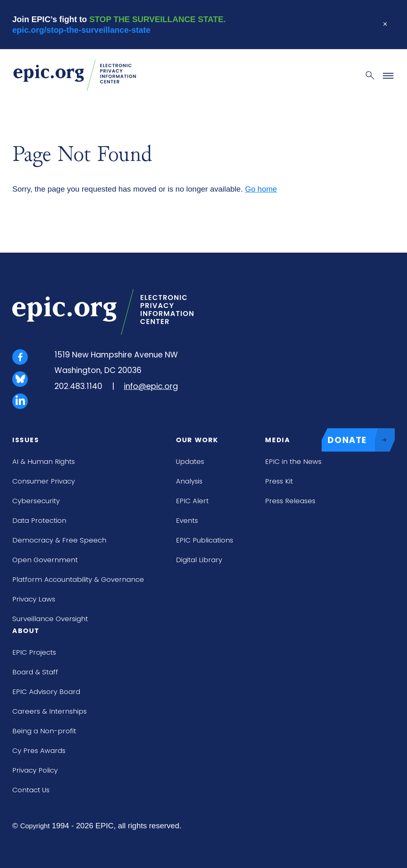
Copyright (35, 826)
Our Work (197, 440)
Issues (26, 440)
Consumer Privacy (44, 481)
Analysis (189, 481)
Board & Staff (35, 672)
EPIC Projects (34, 652)
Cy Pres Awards (39, 750)
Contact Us (31, 790)
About (26, 631)
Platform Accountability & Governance (78, 579)
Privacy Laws (34, 599)
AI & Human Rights (44, 461)
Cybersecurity (36, 501)
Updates (190, 461)
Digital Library (199, 560)
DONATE (361, 440)
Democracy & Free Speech (59, 540)
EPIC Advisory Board (46, 692)
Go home (261, 189)
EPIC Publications (205, 540)
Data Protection (39, 520)
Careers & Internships (49, 711)
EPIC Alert (192, 501)
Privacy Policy (35, 770)
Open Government (45, 560)
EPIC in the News (293, 461)
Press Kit (279, 481)
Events (187, 520)
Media (278, 440)
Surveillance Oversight (50, 619)
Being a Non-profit (44, 731)
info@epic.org (151, 386)
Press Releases (290, 501)
